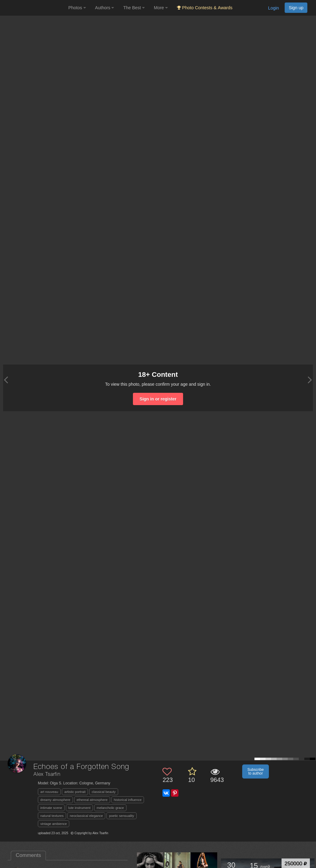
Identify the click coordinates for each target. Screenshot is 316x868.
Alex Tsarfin (47, 774)
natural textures (52, 816)
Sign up (296, 8)
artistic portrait (75, 792)
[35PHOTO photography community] (33, 8)
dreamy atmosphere (55, 800)
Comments (28, 855)
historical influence (128, 800)
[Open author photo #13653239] (150, 866)
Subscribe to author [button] (256, 771)
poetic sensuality (121, 816)
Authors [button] (105, 8)
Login (273, 8)
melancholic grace (110, 808)
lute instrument (79, 808)
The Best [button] (134, 8)
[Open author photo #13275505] (204, 866)
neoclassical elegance (86, 816)
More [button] (161, 8)
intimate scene (51, 808)
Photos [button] (77, 8)
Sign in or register (158, 399)
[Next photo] (310, 380)
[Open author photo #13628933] (177, 866)
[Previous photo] (6, 380)
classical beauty (104, 792)
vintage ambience (54, 824)
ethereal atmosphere (92, 800)
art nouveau (49, 792)
